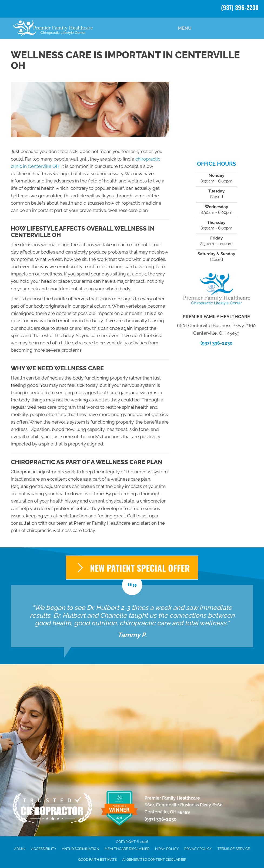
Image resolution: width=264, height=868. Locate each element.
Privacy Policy (198, 849)
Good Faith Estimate (97, 859)
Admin (20, 849)
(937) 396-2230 (240, 7)
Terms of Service (234, 849)
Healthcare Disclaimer (127, 849)
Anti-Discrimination (81, 849)
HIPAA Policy (167, 849)
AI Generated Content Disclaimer (154, 859)
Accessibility (44, 849)
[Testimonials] (132, 616)
